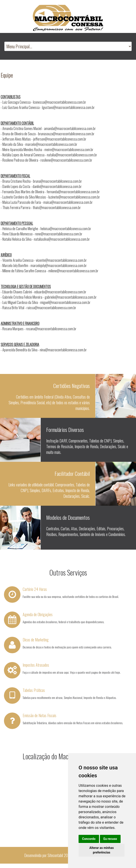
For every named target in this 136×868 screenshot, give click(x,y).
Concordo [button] (89, 839)
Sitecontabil (55, 855)
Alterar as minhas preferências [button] (102, 850)
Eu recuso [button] (110, 839)
